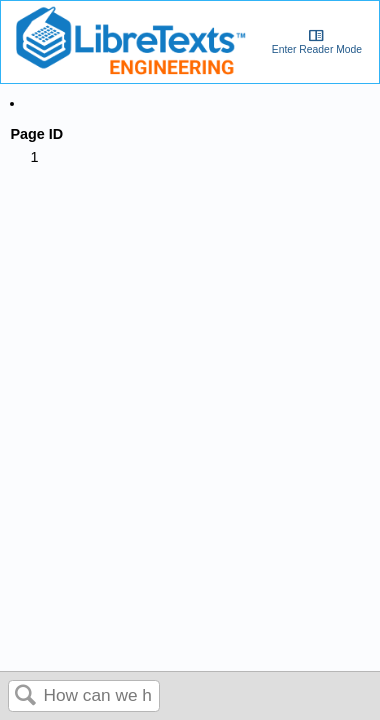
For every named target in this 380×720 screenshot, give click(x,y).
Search (26, 696)
